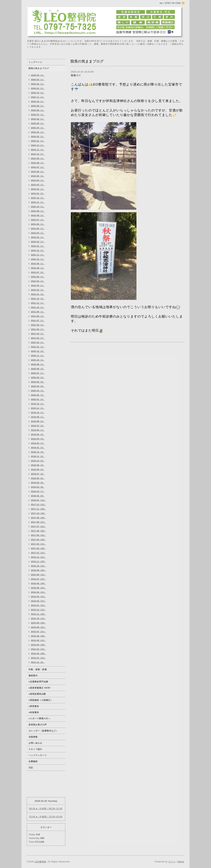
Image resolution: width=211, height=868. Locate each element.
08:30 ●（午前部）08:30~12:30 (46, 809)
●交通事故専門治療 (38, 682)
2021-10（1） (38, 307)
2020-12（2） (38, 351)
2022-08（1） (38, 268)
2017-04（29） (38, 540)
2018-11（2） (38, 456)
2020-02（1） (38, 395)
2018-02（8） (38, 496)
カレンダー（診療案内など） (43, 731)
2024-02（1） (38, 189)
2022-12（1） (38, 250)
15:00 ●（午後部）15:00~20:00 (46, 817)
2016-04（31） (38, 592)
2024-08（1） (38, 163)
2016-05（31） (38, 588)
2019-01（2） (38, 448)
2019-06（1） (38, 430)
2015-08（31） (38, 627)
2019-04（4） (38, 439)
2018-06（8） (38, 478)
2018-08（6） (38, 469)
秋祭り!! (76, 75)
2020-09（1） (38, 364)
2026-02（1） (38, 84)
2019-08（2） (38, 421)
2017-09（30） (38, 518)
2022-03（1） (38, 285)
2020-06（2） (38, 377)
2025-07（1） (38, 115)
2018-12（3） (38, 452)
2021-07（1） (38, 321)
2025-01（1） (38, 141)
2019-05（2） (38, 434)
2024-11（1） (38, 150)
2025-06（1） (38, 119)
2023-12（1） (38, 198)
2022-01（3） (38, 294)
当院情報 (33, 737)
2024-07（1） (38, 167)
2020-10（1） (38, 360)
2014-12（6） (38, 662)
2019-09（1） (38, 417)
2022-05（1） (38, 277)
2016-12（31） (38, 557)
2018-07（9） (38, 474)
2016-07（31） (38, 579)
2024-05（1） (38, 176)
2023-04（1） (38, 233)
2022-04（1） (38, 281)
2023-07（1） (38, 220)
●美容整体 (34, 706)
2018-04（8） (38, 487)
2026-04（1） (38, 75)
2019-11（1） (38, 408)
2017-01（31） (38, 553)
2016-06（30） (38, 583)
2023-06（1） (38, 224)
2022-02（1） (38, 290)
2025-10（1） (38, 101)
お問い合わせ (35, 743)
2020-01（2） (38, 399)
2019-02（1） (38, 443)
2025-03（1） (38, 132)
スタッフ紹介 (35, 749)
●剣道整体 (34, 712)
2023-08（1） (38, 215)
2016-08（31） (38, 575)
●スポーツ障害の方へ (39, 719)
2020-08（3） (38, 369)
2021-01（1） (38, 347)
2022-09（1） (38, 264)
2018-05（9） (38, 483)
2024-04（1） (38, 180)
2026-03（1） (38, 80)
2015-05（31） (38, 640)
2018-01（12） (38, 500)
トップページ (35, 62)
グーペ (172, 862)
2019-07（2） (38, 426)
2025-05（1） (38, 123)
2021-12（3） (38, 299)
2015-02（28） (38, 653)
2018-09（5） (38, 465)
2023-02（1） (38, 242)
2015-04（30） (38, 645)
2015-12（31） (38, 610)
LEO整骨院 (40, 862)
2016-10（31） (38, 566)
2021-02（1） (38, 342)
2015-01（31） (38, 658)
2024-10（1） (38, 154)
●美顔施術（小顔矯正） (41, 700)
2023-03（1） (38, 237)
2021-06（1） (38, 325)
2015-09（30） (38, 623)
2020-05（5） (38, 382)
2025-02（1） (38, 137)
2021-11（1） (38, 303)
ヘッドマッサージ (38, 755)
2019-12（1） (38, 404)
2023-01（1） (38, 246)
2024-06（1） (38, 172)
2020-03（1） (38, 391)
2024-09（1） (38, 158)
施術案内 (33, 676)
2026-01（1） (38, 88)
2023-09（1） (38, 211)
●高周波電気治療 (37, 694)
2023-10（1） (38, 207)
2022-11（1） (38, 255)
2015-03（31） (38, 649)
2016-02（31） (38, 601)
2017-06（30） (38, 531)
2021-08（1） (38, 316)
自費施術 (33, 761)
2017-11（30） (38, 509)
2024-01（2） (38, 193)
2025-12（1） (38, 93)
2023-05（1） (38, 229)
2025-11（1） (38, 97)
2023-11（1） (38, 202)
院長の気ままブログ (39, 68)
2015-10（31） (38, 618)
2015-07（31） (38, 632)
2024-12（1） (38, 145)
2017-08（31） (38, 522)
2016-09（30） (38, 570)
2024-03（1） (38, 185)
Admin (181, 862)
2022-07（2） (38, 272)
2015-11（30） (38, 614)
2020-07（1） (38, 373)
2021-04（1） (38, 334)
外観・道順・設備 (38, 669)
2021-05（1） (38, 329)
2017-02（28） (38, 548)
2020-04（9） (38, 386)
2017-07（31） (38, 526)
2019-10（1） (38, 413)
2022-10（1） (38, 259)
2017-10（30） (38, 513)
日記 (31, 768)
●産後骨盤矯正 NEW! (40, 688)
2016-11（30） (38, 561)
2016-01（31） (38, 605)
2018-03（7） (38, 491)
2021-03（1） (38, 338)
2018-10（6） (38, 461)
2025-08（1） (38, 110)
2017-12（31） (38, 505)
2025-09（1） (38, 106)
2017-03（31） (38, 544)
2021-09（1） (38, 312)
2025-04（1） (38, 128)
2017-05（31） (38, 535)
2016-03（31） (38, 597)
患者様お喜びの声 (38, 725)
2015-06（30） (38, 636)
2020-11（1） (38, 356)
